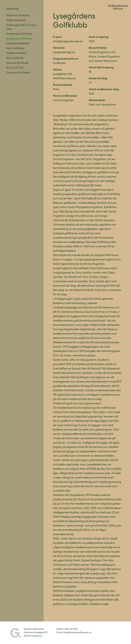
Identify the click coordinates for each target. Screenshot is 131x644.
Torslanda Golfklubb (18, 73)
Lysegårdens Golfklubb (19, 39)
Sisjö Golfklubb (15, 58)
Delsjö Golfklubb (16, 21)
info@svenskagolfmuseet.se (77, 633)
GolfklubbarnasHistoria (118, 7)
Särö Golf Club (15, 68)
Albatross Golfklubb (18, 16)
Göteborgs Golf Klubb (19, 34)
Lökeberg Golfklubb (18, 44)
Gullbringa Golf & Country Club (21, 27)
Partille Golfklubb (16, 53)
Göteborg (12, 9)
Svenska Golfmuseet (16, 633)
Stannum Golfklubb (17, 63)
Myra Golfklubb (15, 49)
